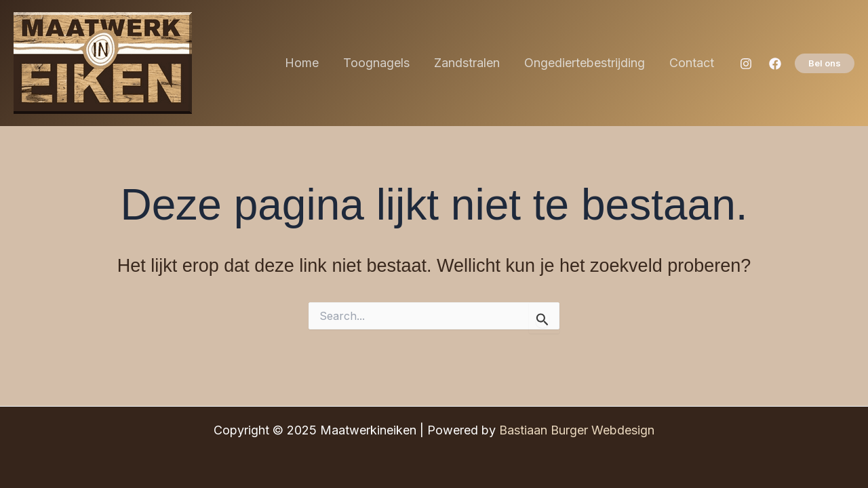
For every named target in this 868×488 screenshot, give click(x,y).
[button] (825, 63)
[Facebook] (775, 64)
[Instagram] (746, 64)
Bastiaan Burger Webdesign (577, 430)
